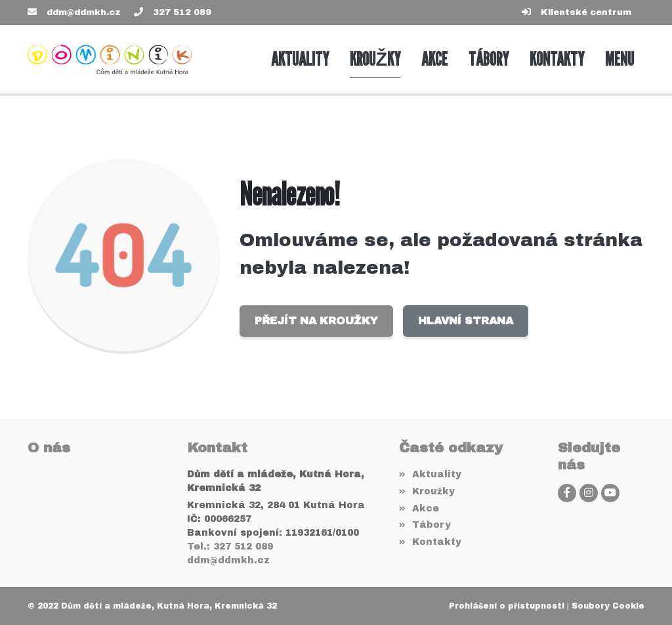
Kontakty (430, 542)
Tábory (425, 525)
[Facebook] (567, 493)
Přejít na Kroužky (316, 321)
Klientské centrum (586, 12)
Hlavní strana (466, 321)
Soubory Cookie (608, 606)
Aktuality (430, 474)
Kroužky (427, 491)
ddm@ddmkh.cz (84, 12)
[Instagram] (589, 493)
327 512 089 (182, 12)
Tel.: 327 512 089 (230, 547)
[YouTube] (610, 493)
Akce (419, 508)
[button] (619, 59)
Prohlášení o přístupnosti (507, 606)
